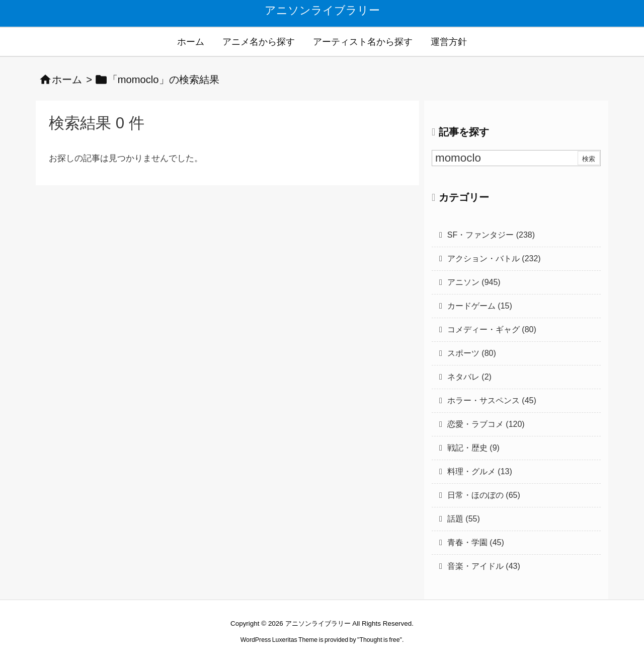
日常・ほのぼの (484, 495)
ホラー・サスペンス (492, 400)
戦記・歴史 (473, 448)
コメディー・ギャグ (492, 329)
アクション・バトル (494, 259)
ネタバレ (469, 377)
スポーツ (472, 353)
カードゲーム (480, 306)
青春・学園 (476, 542)
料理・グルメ (480, 471)
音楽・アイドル (484, 566)
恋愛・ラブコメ (486, 424)
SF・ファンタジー (491, 235)
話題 (464, 519)
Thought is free (379, 640)
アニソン (474, 282)
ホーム (67, 80)
